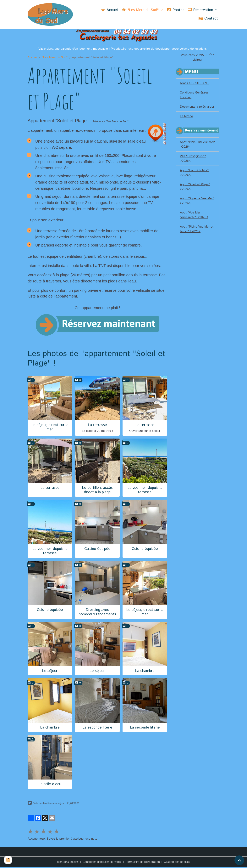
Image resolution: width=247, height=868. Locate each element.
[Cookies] (8, 860)
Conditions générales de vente (102, 862)
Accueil (110, 10)
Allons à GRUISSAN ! (194, 84)
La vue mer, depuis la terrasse (145, 491)
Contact (208, 19)
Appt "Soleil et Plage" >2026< (195, 187)
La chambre (145, 671)
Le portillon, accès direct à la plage (97, 491)
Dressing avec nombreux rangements (97, 613)
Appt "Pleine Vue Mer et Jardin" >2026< (197, 230)
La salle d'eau (50, 785)
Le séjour (50, 671)
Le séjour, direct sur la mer (50, 428)
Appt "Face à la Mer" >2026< (194, 173)
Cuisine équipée (97, 549)
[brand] (51, 15)
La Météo (186, 117)
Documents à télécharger (197, 107)
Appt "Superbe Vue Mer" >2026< (197, 201)
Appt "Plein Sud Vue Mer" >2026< (198, 145)
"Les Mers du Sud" (141, 10)
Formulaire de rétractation (144, 862)
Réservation (201, 10)
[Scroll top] (239, 860)
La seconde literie (97, 728)
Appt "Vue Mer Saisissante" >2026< (194, 216)
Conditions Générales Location (194, 96)
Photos (175, 10)
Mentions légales (65, 862)
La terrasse (97, 425)
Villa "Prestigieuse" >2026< (193, 159)
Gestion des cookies (179, 862)
